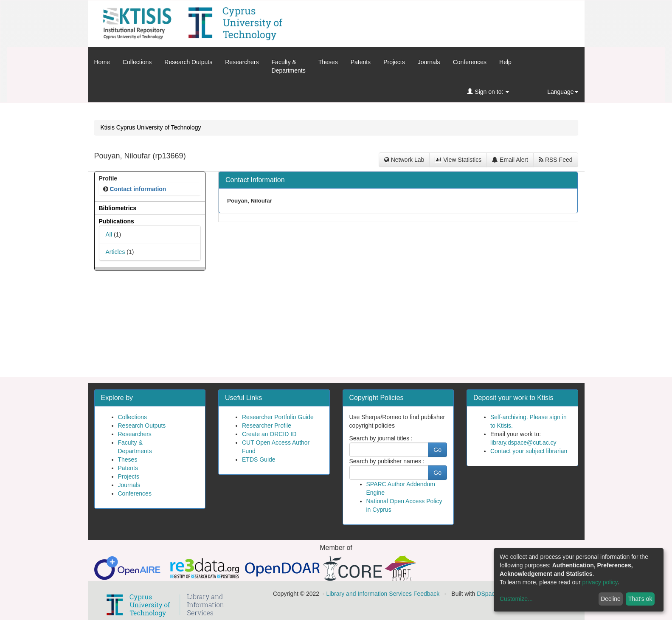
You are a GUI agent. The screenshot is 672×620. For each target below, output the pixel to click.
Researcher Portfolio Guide (278, 417)
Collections (137, 62)
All (109, 234)
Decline (611, 599)
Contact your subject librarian (529, 451)
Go (437, 450)
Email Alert (510, 160)
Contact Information (255, 180)
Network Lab (404, 160)
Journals (429, 62)
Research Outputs (188, 62)
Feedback (426, 594)
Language (562, 92)
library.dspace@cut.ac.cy (523, 442)
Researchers (242, 62)
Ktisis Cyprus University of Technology (151, 127)
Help (505, 62)
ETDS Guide (259, 459)
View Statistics (458, 160)
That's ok (640, 599)
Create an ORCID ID (269, 434)
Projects (394, 62)
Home (102, 62)
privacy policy (600, 582)
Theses (328, 62)
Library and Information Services (369, 594)
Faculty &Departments (289, 66)
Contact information (138, 189)
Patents (361, 62)
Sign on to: (488, 92)
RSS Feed (555, 160)
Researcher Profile (267, 426)
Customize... (516, 599)
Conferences (470, 62)
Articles (115, 252)
